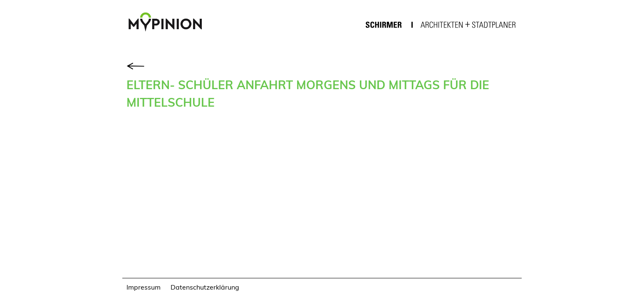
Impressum (144, 287)
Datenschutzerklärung (205, 287)
